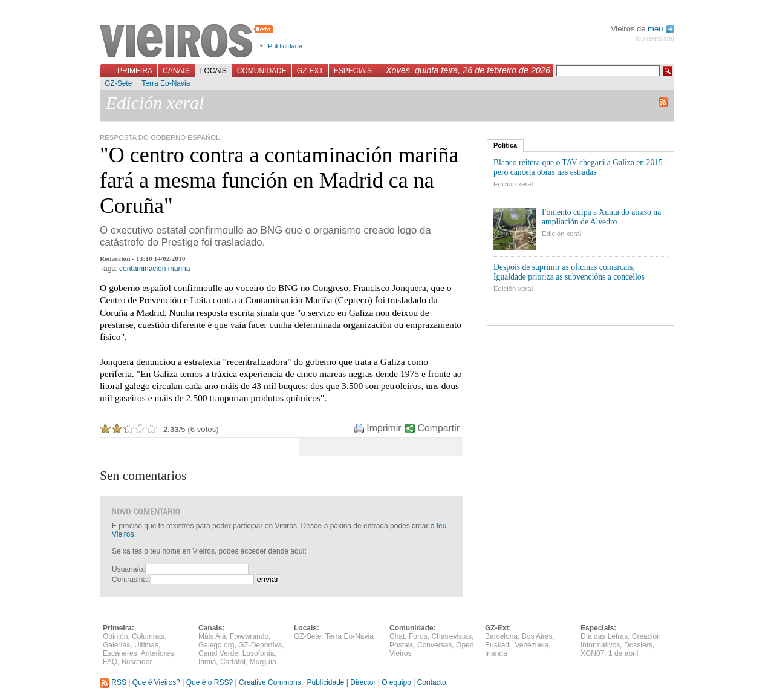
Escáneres (120, 653)
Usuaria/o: (128, 569)
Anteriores (158, 653)
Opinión (115, 636)
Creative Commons (270, 682)
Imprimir (384, 428)
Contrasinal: (131, 580)
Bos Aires (537, 636)
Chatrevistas (451, 636)
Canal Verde (218, 653)
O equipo (396, 682)
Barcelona (501, 636)
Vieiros (188, 42)
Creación (646, 636)
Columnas (148, 636)
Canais (176, 71)
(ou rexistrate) (655, 38)
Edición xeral (513, 184)
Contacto (432, 682)
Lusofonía (259, 653)
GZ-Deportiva (260, 645)
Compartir (439, 428)
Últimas (146, 645)
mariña (179, 269)
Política (505, 145)
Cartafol (233, 662)
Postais (401, 645)
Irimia (207, 662)
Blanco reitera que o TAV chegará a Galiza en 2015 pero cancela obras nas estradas (578, 167)
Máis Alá (212, 636)
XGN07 (592, 653)
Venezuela (532, 645)
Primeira (135, 71)
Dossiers (638, 645)
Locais (213, 71)
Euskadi (498, 645)
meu (661, 29)
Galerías (116, 645)
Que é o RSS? (210, 682)
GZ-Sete (118, 83)
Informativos (600, 645)
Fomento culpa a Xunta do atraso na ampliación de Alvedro (601, 217)
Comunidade (262, 71)
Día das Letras (604, 636)
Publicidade (285, 46)
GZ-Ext (310, 71)
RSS (113, 682)
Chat (397, 636)
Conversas (434, 645)
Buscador (137, 662)
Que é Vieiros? (156, 682)
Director (363, 682)
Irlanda (496, 653)
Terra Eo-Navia (166, 83)
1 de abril (623, 653)
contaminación (142, 269)
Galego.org (216, 645)
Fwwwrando (249, 636)
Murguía (263, 662)
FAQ (110, 662)
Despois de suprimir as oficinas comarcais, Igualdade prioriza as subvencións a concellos (569, 272)
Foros (418, 636)
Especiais (353, 71)
